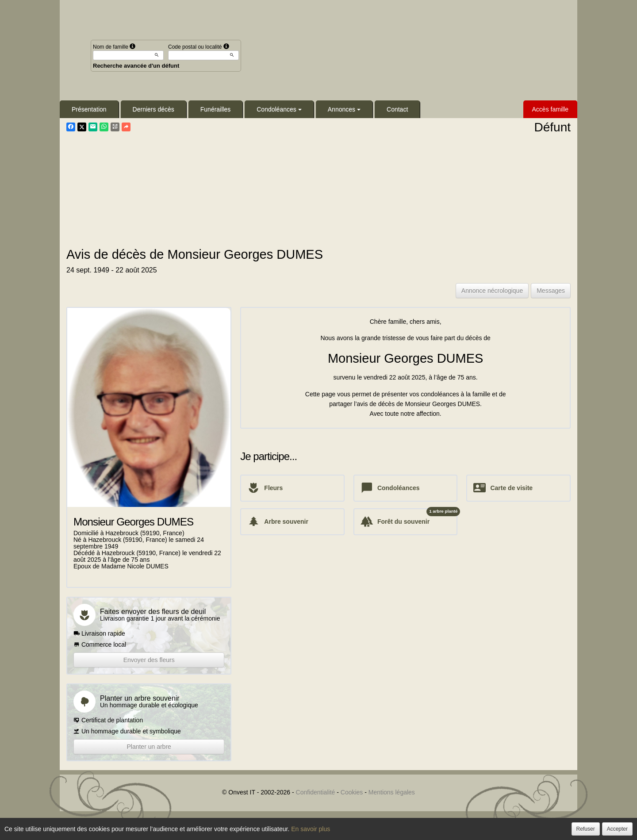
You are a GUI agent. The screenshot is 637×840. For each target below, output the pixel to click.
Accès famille (550, 109)
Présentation (89, 109)
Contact (397, 109)
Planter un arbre (149, 747)
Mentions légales (392, 792)
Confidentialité (316, 792)
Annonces (344, 109)
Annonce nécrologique (492, 291)
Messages (551, 291)
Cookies (352, 792)
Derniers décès (153, 109)
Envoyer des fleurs (149, 660)
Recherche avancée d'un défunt (136, 66)
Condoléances (279, 109)
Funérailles (215, 109)
